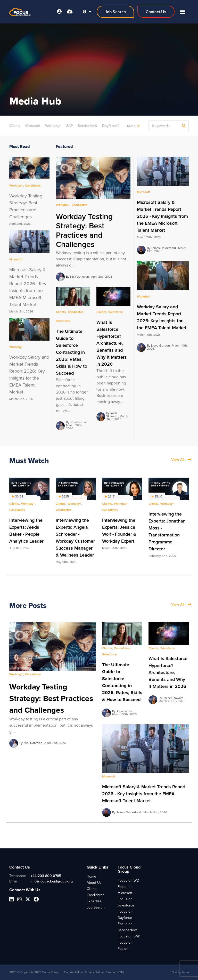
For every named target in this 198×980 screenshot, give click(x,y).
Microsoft (33, 126)
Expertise (94, 901)
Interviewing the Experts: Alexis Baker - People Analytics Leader (26, 531)
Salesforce (63, 321)
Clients (15, 126)
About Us (94, 883)
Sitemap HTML (115, 972)
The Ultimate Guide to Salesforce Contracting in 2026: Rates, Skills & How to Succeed (72, 352)
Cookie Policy (73, 972)
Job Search (96, 907)
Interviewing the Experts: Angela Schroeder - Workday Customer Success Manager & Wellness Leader (75, 538)
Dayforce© (111, 126)
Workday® (53, 126)
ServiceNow (88, 126)
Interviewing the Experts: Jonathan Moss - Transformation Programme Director (167, 531)
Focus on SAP (129, 936)
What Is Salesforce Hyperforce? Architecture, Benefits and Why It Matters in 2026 (112, 343)
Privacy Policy (94, 972)
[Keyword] (164, 126)
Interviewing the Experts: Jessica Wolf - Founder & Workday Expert (119, 531)
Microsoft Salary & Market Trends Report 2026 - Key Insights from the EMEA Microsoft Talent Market (162, 216)
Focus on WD (128, 881)
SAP (70, 126)
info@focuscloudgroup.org (52, 881)
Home (91, 876)
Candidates (134, 126)
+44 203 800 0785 (46, 876)
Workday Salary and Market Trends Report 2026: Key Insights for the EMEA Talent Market (162, 317)
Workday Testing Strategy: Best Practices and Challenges (84, 230)
